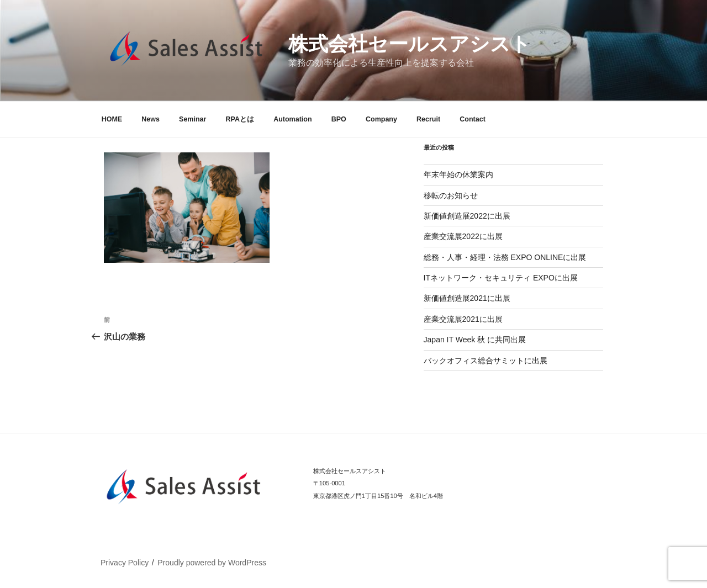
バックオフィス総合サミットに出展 (486, 361)
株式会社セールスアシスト (410, 44)
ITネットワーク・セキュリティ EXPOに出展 (501, 278)
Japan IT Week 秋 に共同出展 (475, 340)
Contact (473, 119)
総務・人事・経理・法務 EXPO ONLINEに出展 (505, 257)
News (151, 119)
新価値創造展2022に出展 (467, 216)
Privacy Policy (125, 563)
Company (381, 119)
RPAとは (240, 119)
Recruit (428, 119)
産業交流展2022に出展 (463, 236)
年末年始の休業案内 (458, 174)
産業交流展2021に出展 (463, 319)
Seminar (192, 119)
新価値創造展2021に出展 (467, 298)
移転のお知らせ (451, 195)
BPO (339, 119)
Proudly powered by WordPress (212, 563)
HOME (112, 119)
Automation (292, 119)
